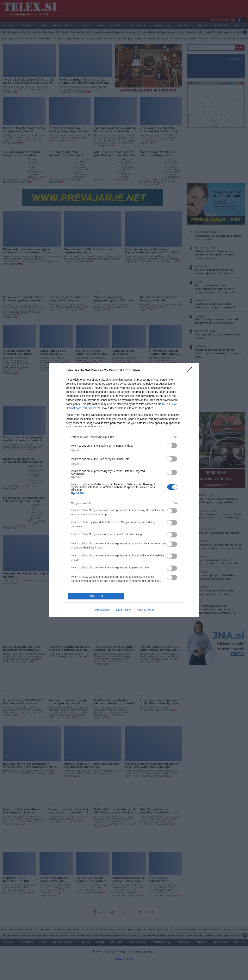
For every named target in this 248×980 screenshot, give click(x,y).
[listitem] (124, 437)
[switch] (172, 446)
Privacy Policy (146, 610)
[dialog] (124, 490)
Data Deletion (102, 610)
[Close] (191, 371)
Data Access (124, 610)
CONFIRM (96, 596)
